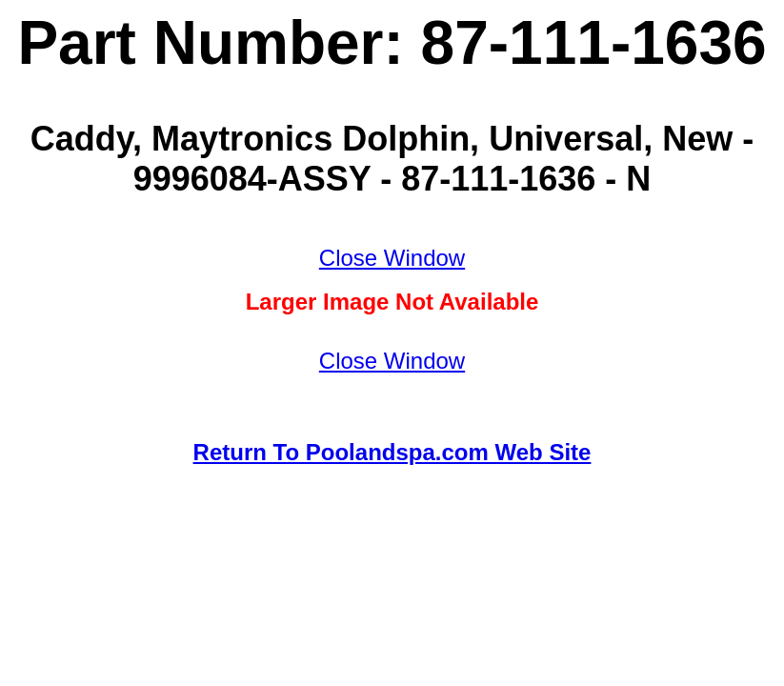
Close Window (392, 258)
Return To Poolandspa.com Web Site (392, 452)
